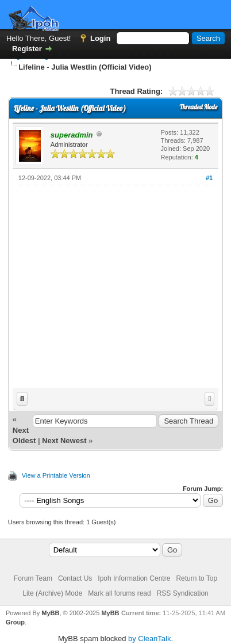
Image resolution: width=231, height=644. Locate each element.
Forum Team (33, 578)
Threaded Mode (198, 107)
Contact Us (75, 578)
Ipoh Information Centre (134, 578)
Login (100, 38)
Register (27, 49)
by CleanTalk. (151, 639)
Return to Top (197, 578)
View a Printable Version (56, 475)
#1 (209, 178)
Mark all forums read (119, 593)
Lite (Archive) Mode (52, 593)
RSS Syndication (183, 593)
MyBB (50, 613)
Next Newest (64, 441)
